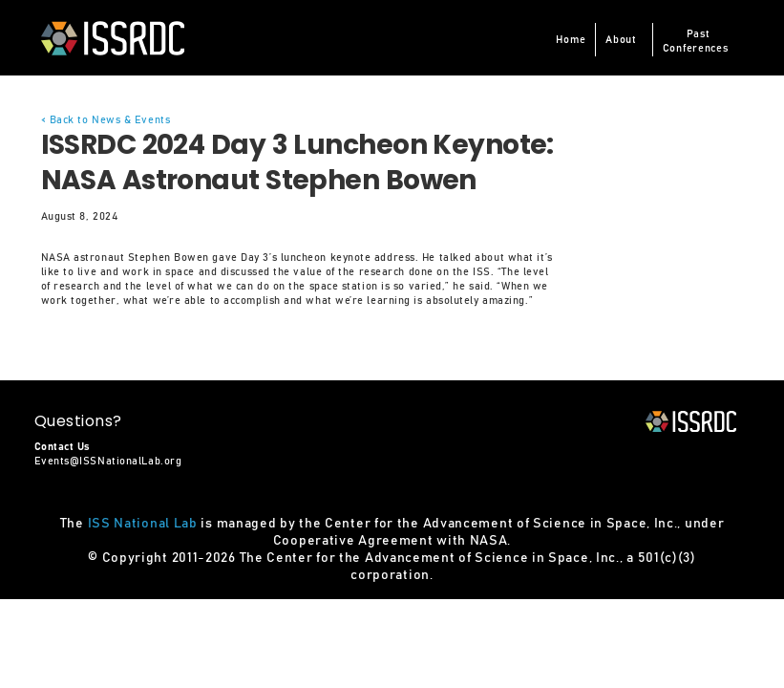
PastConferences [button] (696, 41)
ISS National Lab (143, 524)
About (621, 40)
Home (571, 40)
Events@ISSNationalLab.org (108, 461)
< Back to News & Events (106, 120)
